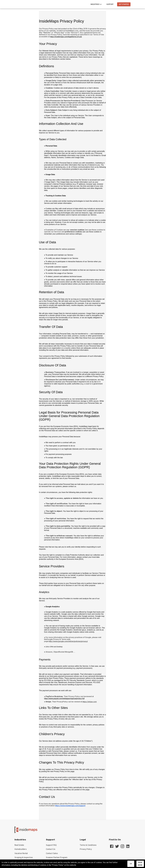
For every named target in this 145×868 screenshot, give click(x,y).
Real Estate (19, 845)
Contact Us (51, 849)
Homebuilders (21, 849)
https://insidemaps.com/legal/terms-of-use (66, 37)
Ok (131, 864)
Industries (96, 4)
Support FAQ (51, 845)
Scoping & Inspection (24, 857)
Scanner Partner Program (57, 857)
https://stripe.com (90, 702)
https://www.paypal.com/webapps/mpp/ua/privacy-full (64, 698)
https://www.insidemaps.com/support (70, 806)
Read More (140, 864)
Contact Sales (52, 853)
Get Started (124, 4)
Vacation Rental (21, 853)
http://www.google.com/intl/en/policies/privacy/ (68, 641)
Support (110, 4)
